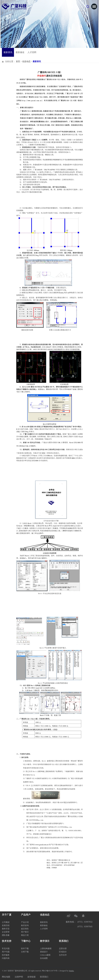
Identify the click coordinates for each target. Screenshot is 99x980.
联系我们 (44, 977)
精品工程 (25, 935)
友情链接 (31, 977)
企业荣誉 (6, 932)
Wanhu (71, 971)
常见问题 (6, 948)
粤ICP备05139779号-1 (50, 971)
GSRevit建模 (45, 955)
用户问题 (6, 952)
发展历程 (6, 925)
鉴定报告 (25, 929)
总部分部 (63, 948)
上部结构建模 (46, 948)
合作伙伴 (63, 955)
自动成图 (44, 958)
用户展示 (25, 932)
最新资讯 (8, 52)
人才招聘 (32, 52)
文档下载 (25, 952)
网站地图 (6, 977)
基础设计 (44, 952)
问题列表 (6, 958)
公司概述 (6, 922)
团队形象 (6, 935)
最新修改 (20, 52)
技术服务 (6, 955)
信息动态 (26, 61)
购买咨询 (25, 925)
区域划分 (63, 952)
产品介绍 (25, 922)
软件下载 (25, 948)
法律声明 (19, 977)
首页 (18, 61)
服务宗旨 (6, 929)
